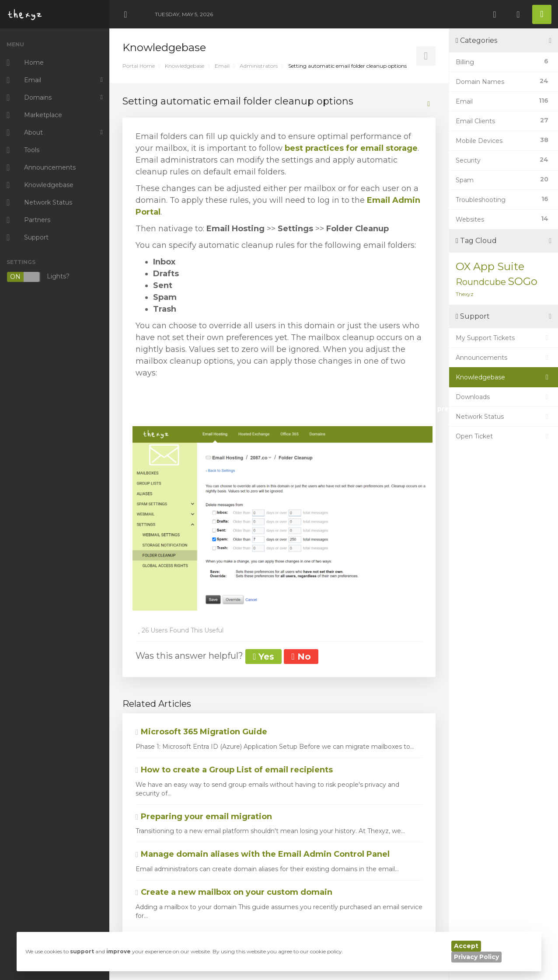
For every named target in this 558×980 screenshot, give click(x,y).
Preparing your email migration (204, 817)
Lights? (38, 277)
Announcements (504, 358)
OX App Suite (490, 266)
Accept (466, 946)
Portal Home (139, 66)
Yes (263, 657)
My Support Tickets (504, 338)
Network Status (504, 417)
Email (222, 66)
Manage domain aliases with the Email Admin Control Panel (263, 854)
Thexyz (465, 294)
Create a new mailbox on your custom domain (234, 892)
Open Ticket (504, 436)
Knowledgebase (185, 66)
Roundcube (481, 282)
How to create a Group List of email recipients (234, 770)
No (301, 657)
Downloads (504, 397)
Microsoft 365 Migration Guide (201, 732)
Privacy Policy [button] (476, 957)
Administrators (259, 66)
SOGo (523, 281)
